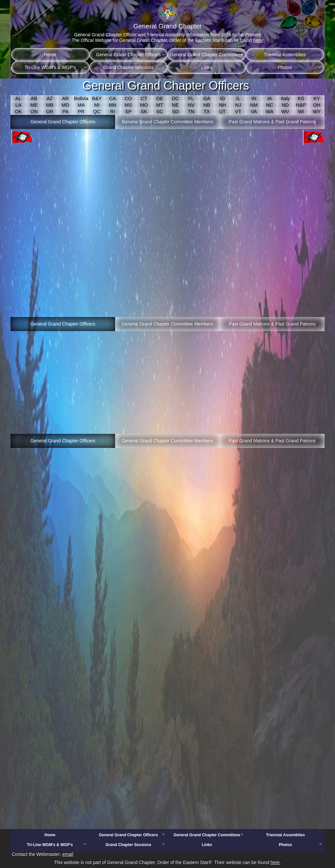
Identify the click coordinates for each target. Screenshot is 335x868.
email (68, 854)
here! (258, 40)
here (275, 862)
